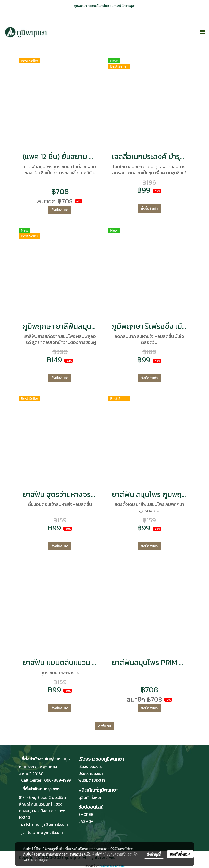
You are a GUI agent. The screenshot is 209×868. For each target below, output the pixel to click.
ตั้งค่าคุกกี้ (154, 854)
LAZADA (86, 821)
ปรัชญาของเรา (91, 773)
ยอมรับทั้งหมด (180, 854)
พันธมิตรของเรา (92, 780)
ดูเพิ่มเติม (104, 726)
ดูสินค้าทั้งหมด (90, 797)
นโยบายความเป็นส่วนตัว (120, 854)
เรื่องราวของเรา (91, 766)
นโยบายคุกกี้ (39, 859)
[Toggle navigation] (203, 32)
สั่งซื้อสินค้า (60, 210)
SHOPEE (86, 814)
